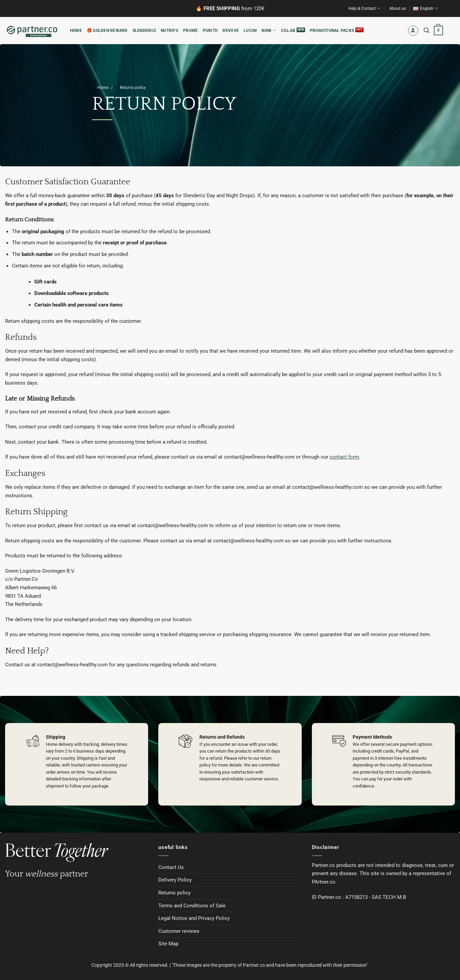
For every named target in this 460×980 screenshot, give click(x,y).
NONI (269, 30)
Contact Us (171, 867)
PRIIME (190, 31)
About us (398, 8)
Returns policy (174, 893)
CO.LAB (288, 31)
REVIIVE (231, 31)
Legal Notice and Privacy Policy (194, 918)
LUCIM (250, 31)
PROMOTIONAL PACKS (332, 31)
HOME (76, 31)
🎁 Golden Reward (107, 31)
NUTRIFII (170, 31)
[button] (413, 31)
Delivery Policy (175, 880)
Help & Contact (364, 8)
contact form (344, 457)
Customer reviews (179, 931)
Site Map (168, 944)
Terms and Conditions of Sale (192, 906)
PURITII (210, 31)
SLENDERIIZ (144, 31)
